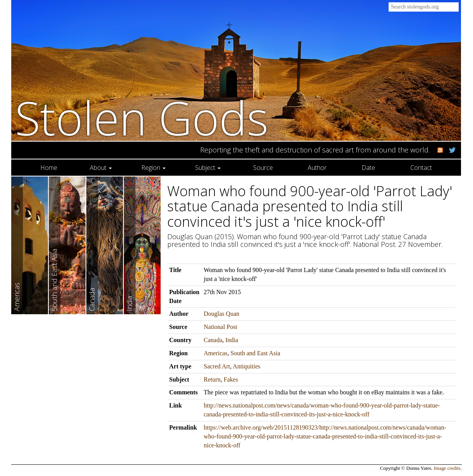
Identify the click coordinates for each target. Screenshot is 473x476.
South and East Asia (255, 353)
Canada (213, 340)
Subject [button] (208, 168)
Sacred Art (217, 366)
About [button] (101, 168)
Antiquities (246, 366)
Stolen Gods (142, 117)
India (232, 340)
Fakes (231, 379)
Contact (421, 168)
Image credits (447, 468)
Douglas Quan (221, 314)
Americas (215, 353)
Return (212, 379)
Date (368, 168)
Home (49, 168)
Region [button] (153, 168)
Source (263, 168)
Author (317, 168)
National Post (220, 327)
